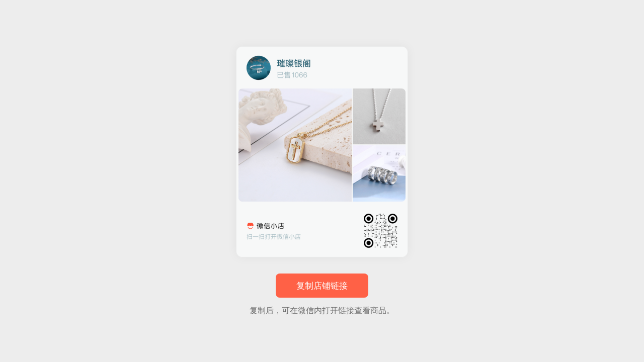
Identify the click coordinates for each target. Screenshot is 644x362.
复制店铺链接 (322, 286)
